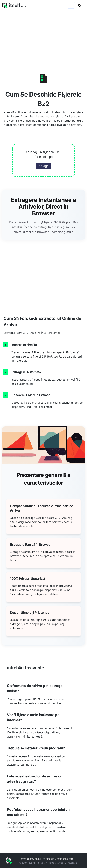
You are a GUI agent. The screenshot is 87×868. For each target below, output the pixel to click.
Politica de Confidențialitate (58, 859)
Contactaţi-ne (72, 863)
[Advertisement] (43, 36)
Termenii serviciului (30, 859)
